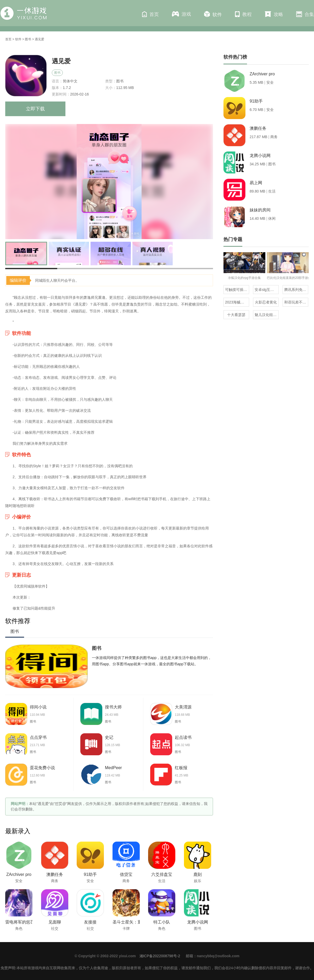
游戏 (181, 14)
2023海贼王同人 (237, 302)
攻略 (274, 14)
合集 (305, 14)
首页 (150, 14)
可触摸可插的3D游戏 (237, 290)
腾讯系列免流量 (296, 290)
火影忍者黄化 (266, 302)
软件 (213, 14)
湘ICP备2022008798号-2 (160, 956)
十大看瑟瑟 (236, 315)
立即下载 (35, 109)
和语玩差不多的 (296, 302)
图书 (28, 39)
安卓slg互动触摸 (267, 290)
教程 (243, 14)
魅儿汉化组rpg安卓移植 (267, 315)
